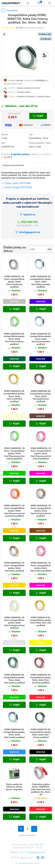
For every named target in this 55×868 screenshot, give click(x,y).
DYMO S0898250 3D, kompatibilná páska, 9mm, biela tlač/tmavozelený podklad (14, 339)
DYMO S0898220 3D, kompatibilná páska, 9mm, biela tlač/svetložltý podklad (14, 396)
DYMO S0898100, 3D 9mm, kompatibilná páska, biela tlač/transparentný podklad (14, 623)
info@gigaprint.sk (28, 232)
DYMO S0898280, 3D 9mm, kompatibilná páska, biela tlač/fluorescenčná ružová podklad (41, 454)
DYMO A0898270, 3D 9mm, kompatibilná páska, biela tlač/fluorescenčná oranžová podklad (14, 511)
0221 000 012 (27, 222)
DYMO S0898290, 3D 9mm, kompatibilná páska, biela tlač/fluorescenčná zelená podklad (14, 454)
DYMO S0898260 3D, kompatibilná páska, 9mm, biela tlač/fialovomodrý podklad (41, 282)
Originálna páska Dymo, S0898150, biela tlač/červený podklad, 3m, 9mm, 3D (41, 790)
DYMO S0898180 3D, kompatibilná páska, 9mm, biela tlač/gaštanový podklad (41, 396)
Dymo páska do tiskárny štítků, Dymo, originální (14, 787)
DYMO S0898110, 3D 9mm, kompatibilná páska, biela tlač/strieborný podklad (14, 282)
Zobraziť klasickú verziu (27, 863)
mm (50, 249)
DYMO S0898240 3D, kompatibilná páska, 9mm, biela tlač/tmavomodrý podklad (41, 339)
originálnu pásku (20, 154)
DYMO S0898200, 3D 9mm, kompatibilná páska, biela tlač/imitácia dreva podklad (41, 511)
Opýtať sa (27, 215)
